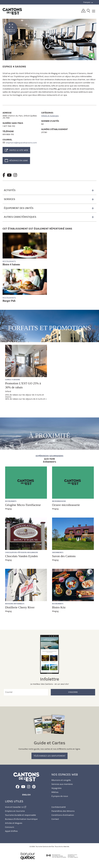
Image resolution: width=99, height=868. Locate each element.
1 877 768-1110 (9, 126)
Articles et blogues (14, 823)
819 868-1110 (8, 134)
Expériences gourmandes (49, 456)
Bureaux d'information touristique (21, 819)
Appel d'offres (11, 831)
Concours (10, 827)
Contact (55, 819)
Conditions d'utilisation (63, 815)
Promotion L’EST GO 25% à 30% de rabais (23, 385)
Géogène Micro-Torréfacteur (23, 505)
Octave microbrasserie (66, 505)
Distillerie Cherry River (20, 607)
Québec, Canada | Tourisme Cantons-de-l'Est (12, 11)
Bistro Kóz (59, 607)
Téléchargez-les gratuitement (49, 756)
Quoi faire (49, 459)
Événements (50, 462)
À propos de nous (60, 796)
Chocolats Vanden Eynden (21, 556)
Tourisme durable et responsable (20, 815)
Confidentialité (59, 807)
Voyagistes (56, 788)
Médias (55, 792)
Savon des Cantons (64, 556)
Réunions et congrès (61, 780)
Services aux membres (62, 784)
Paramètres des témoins (63, 811)
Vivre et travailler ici (16, 807)
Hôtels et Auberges (50, 116)
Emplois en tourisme (15, 811)
